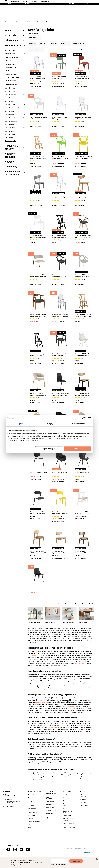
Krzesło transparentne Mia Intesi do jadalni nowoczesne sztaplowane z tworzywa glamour (60, 118)
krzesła (80, 698)
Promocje (50, 19)
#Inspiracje (61, 19)
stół (89, 700)
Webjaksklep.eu (87, 846)
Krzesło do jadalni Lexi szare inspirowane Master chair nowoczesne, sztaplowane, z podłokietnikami (83, 276)
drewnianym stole (33, 679)
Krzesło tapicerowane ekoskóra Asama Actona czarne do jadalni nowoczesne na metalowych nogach (61, 394)
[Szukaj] (60, 10)
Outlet (41, 19)
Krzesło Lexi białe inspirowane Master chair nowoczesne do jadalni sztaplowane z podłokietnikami (38, 118)
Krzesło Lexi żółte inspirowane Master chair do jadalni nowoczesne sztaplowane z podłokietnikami (83, 157)
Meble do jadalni (31, 22)
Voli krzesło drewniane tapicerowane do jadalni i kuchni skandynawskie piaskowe (59, 552)
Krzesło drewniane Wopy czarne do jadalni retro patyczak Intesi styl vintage (37, 355)
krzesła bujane (53, 727)
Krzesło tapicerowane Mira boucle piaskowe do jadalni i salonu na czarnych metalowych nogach (38, 276)
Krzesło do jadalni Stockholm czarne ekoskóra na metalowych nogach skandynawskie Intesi (38, 589)
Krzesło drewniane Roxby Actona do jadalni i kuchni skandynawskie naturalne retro (83, 197)
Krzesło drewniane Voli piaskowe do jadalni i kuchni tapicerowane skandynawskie (83, 552)
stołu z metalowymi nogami (54, 779)
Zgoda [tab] (20, 424)
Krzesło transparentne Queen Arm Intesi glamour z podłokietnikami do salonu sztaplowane (83, 118)
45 (89, 604)
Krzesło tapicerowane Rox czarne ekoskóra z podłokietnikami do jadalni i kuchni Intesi (60, 473)
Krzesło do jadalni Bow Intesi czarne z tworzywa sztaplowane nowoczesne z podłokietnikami (60, 355)
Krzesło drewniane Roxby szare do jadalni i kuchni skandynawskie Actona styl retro (37, 197)
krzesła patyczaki (81, 725)
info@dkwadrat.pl (13, 807)
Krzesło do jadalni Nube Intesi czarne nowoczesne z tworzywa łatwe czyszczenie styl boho (38, 473)
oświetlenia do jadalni (69, 706)
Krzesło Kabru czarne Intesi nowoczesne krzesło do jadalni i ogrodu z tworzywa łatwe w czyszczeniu (38, 513)
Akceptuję (78, 449)
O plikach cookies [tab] (78, 424)
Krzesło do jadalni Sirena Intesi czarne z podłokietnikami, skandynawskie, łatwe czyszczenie (83, 236)
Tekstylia (20, 19)
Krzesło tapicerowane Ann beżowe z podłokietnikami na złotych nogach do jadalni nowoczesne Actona (38, 394)
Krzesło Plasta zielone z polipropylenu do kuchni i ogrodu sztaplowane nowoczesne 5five (59, 78)
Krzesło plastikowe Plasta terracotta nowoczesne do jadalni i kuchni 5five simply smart (82, 78)
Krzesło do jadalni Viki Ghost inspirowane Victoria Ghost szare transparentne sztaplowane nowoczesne (60, 315)
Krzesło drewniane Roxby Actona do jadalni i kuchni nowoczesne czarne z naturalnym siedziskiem (82, 394)
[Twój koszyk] (91, 10)
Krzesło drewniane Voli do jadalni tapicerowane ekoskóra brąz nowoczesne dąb (38, 552)
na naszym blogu (58, 689)
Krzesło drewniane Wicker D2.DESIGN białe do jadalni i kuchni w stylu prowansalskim (83, 513)
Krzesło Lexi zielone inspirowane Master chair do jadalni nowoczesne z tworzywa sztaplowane (60, 157)
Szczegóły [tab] (49, 424)
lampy (74, 708)
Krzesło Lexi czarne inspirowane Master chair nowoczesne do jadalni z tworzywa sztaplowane (59, 276)
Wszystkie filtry (36, 50)
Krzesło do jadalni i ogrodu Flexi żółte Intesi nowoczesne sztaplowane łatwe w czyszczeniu (60, 513)
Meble (19, 16)
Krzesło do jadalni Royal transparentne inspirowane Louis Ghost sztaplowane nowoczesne (37, 78)
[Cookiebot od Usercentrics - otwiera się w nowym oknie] (83, 418)
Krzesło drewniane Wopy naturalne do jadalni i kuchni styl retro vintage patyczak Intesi (38, 157)
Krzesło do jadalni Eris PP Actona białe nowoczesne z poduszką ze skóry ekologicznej (82, 355)
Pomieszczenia (20, 22)
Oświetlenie (31, 19)
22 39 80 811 (12, 795)
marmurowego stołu (73, 679)
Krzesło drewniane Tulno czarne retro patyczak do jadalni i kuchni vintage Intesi (60, 236)
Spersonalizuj (49, 449)
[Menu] (11, 17)
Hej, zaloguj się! (75, 10)
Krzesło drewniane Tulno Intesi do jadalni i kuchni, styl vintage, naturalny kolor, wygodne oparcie (83, 315)
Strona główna (9, 22)
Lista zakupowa (85, 9)
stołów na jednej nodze (42, 702)
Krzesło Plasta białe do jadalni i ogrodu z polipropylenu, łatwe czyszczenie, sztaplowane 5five (39, 236)
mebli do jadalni (79, 664)
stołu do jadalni (59, 773)
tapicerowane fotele (34, 656)
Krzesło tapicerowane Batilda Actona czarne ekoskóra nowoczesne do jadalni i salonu (83, 473)
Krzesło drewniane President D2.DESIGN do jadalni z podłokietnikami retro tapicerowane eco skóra (38, 315)
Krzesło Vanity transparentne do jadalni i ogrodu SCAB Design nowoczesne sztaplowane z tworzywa (60, 197)
